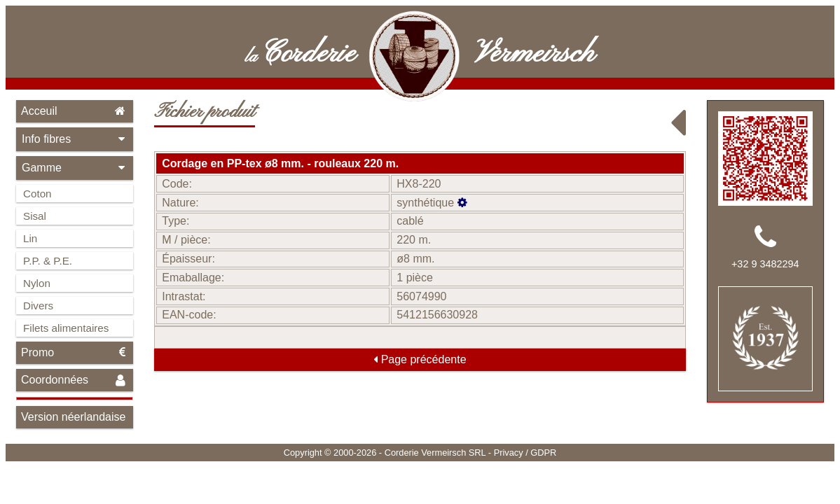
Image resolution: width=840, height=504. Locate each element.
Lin (30, 238)
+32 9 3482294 (765, 264)
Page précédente (420, 359)
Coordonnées (75, 380)
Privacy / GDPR (525, 453)
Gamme (75, 168)
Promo (75, 352)
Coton (37, 194)
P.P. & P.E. (48, 261)
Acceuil (75, 111)
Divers (38, 306)
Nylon (37, 283)
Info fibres (75, 139)
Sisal (35, 216)
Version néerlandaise (73, 417)
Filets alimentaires (66, 328)
